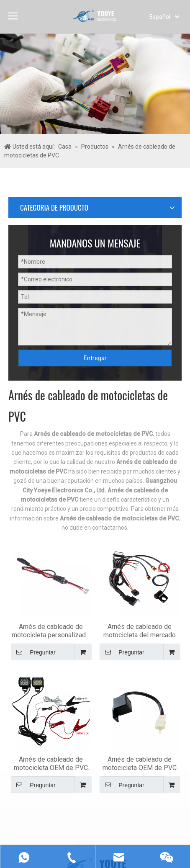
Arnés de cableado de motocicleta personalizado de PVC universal (86, 466)
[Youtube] (40, 735)
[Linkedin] (40, 724)
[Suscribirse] (31, 700)
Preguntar (75, 487)
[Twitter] (21, 735)
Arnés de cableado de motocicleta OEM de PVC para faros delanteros (86, 576)
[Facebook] (21, 724)
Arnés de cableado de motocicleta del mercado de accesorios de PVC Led (151, 466)
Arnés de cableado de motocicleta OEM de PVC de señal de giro (151, 576)
